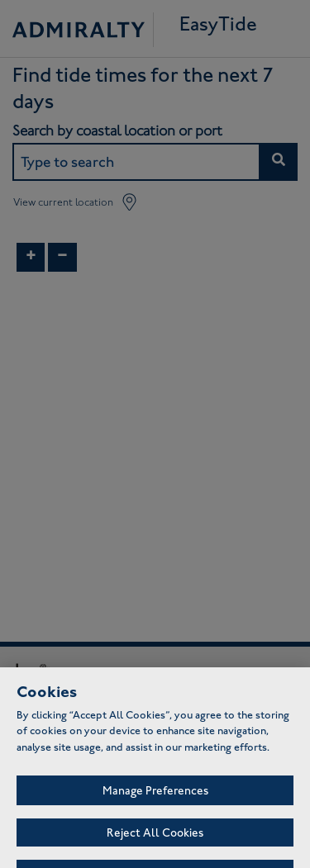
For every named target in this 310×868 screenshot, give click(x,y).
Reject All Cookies (155, 839)
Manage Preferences (155, 797)
